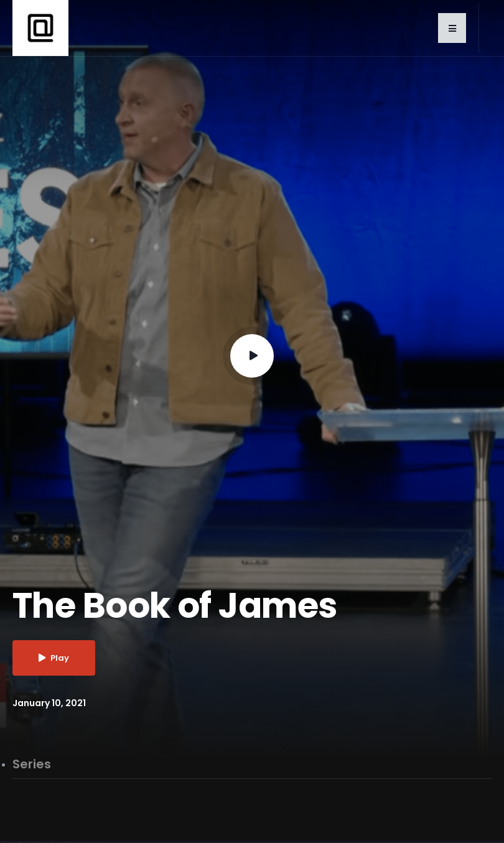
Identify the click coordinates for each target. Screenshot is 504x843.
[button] (452, 28)
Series (32, 765)
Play (54, 658)
